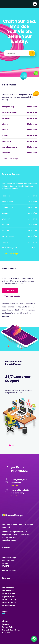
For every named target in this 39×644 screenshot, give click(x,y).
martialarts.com (10, 113)
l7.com (5, 136)
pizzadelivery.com (10, 248)
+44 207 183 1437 (9, 571)
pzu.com (6, 225)
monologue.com (9, 147)
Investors (6, 624)
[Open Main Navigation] (35, 4)
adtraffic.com (8, 236)
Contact (6, 633)
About (5, 621)
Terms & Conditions (11, 630)
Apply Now (10, 290)
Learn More (15, 486)
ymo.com (6, 219)
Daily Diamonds (9, 602)
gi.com (5, 124)
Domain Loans (8, 594)
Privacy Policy (8, 627)
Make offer (32, 107)
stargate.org (8, 107)
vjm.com (6, 230)
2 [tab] (13, 445)
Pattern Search (9, 605)
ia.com (5, 130)
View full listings (11, 159)
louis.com (6, 141)
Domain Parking (9, 599)
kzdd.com (6, 196)
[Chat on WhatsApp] (34, 639)
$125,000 (33, 248)
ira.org (5, 242)
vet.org (5, 213)
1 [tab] (10, 445)
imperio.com (7, 207)
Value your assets (12, 296)
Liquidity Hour (8, 597)
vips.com (6, 153)
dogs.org (6, 118)
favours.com (7, 202)
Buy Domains (8, 588)
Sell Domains (8, 591)
